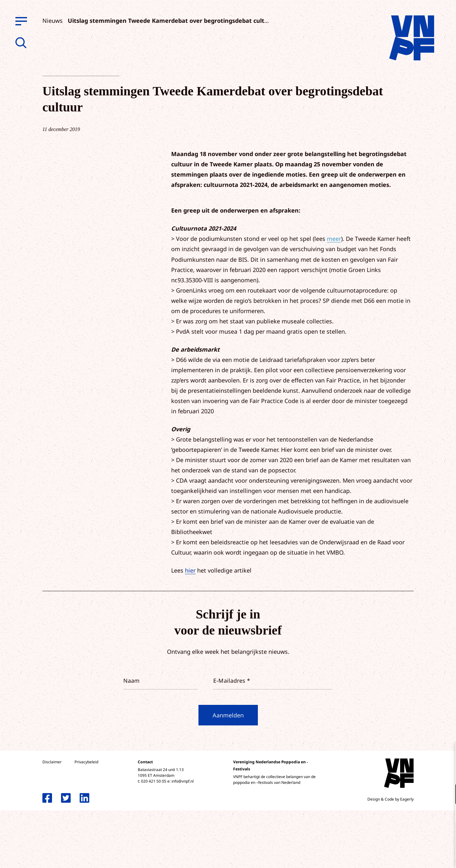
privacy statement (424, 773)
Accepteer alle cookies (401, 837)
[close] (446, 755)
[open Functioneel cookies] (446, 795)
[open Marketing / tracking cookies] (446, 814)
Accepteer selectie (401, 856)
